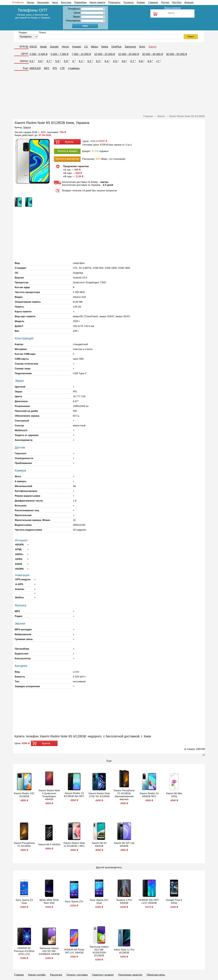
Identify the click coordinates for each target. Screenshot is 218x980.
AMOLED (35, 68)
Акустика (66, 2)
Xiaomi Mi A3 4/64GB (99, 845)
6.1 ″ (81, 61)
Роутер (165, 2)
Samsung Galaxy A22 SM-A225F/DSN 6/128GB (99, 951)
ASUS (33, 47)
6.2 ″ (90, 61)
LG (86, 47)
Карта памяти (97, 2)
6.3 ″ (99, 61)
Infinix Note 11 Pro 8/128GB (124, 951)
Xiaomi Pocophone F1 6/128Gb (24, 845)
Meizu (95, 47)
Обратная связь (156, 975)
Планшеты (114, 2)
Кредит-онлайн (37, 975)
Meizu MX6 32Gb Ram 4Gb (49, 902)
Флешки (189, 2)
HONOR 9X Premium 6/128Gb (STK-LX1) (24, 951)
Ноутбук (177, 2)
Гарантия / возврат (103, 975)
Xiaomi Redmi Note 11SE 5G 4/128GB (99, 795)
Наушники (43, 2)
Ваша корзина (172, 8)
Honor (65, 47)
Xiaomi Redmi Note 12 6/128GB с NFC (74, 845)
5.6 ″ (41, 61)
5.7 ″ (49, 61)
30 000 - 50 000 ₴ (176, 54)
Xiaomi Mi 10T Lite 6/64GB (124, 845)
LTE (62, 68)
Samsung (130, 47)
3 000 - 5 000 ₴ (38, 54)
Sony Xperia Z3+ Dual (99, 902)
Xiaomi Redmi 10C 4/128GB (24, 795)
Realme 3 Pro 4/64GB (124, 902)
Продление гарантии (130, 975)
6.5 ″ (116, 61)
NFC (47, 68)
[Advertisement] (109, 94)
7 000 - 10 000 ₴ (81, 54)
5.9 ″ (67, 61)
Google (54, 47)
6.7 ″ (133, 61)
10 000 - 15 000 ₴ (104, 54)
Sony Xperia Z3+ (74, 902)
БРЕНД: (24, 47)
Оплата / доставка (77, 975)
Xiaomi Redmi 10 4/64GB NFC (149, 795)
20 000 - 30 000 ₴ (153, 54)
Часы (55, 2)
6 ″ (74, 61)
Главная (19, 975)
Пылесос (129, 2)
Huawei (77, 47)
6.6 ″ (124, 61)
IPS (55, 68)
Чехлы (31, 2)
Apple (43, 47)
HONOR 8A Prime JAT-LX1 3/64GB (74, 951)
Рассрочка (56, 975)
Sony (142, 47)
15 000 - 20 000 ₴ (128, 54)
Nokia (105, 47)
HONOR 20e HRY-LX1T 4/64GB (149, 902)
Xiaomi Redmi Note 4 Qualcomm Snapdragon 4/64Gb (49, 795)
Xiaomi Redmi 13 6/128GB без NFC (74, 795)
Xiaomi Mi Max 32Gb (174, 795)
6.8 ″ (142, 61)
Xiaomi (152, 47)
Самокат (153, 2)
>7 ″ (158, 61)
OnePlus (116, 47)
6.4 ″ (107, 61)
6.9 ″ (150, 61)
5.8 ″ (58, 61)
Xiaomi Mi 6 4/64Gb (49, 845)
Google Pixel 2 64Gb (174, 902)
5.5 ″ (32, 61)
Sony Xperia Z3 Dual (24, 902)
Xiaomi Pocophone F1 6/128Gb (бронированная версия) (124, 795)
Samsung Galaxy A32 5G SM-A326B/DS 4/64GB (49, 951)
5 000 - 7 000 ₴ (59, 54)
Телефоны (18, 2)
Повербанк (80, 2)
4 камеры (74, 68)
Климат (141, 2)
